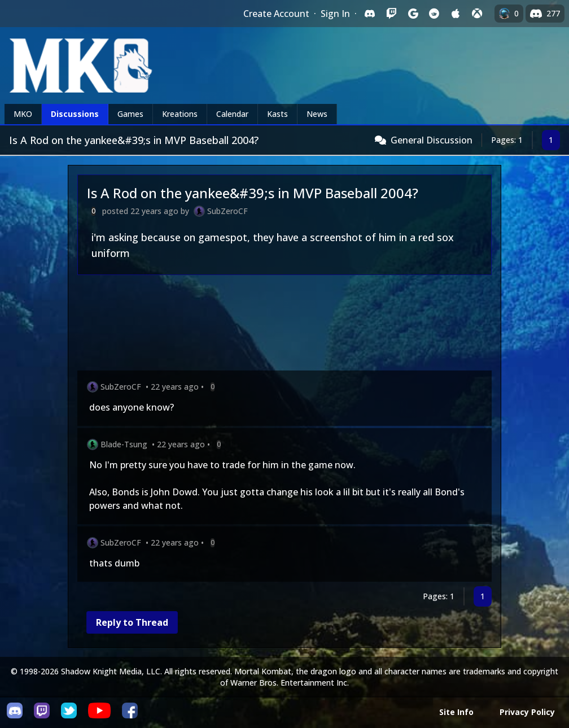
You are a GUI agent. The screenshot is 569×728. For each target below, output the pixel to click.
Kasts (277, 114)
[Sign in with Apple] (456, 14)
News (317, 114)
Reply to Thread (132, 622)
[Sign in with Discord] (370, 14)
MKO (23, 114)
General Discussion (432, 140)
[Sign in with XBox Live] (477, 14)
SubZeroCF (227, 211)
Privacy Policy (527, 712)
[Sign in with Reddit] (434, 14)
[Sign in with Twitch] (391, 14)
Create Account (276, 14)
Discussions (75, 114)
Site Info (456, 712)
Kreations (180, 114)
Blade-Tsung (124, 444)
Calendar (232, 114)
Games (130, 114)
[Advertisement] (284, 325)
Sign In (335, 14)
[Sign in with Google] (413, 14)
